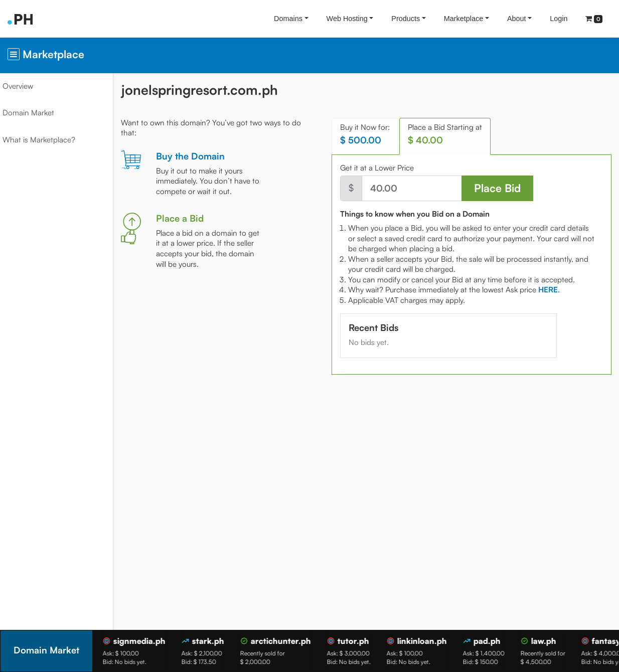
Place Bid (499, 188)
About (517, 19)
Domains (288, 19)
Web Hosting (347, 19)
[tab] (553, 290)
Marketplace (463, 19)
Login (559, 19)
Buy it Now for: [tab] (369, 134)
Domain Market (36, 113)
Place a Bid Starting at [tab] (449, 134)
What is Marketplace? (46, 140)
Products (406, 19)
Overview (25, 86)
